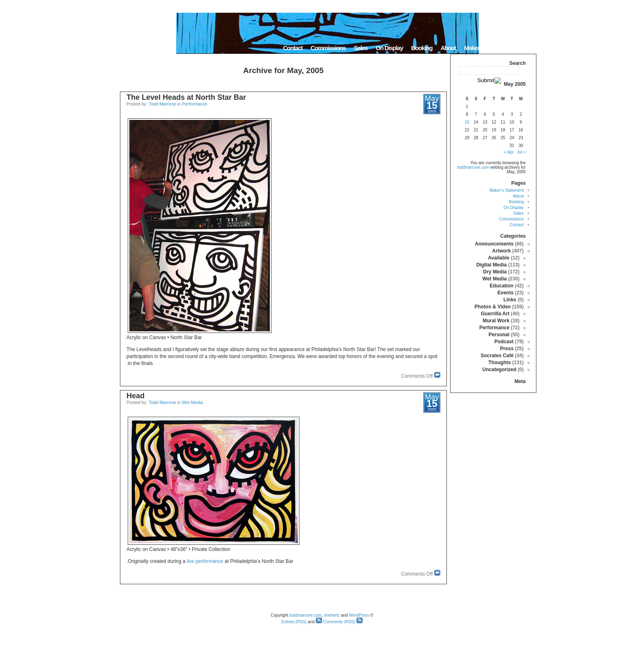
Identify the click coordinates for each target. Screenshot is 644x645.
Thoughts (500, 363)
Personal (499, 335)
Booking (422, 48)
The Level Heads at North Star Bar (186, 97)
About (448, 48)
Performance (195, 104)
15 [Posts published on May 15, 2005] (467, 122)
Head (136, 396)
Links (510, 300)
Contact (293, 48)
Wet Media (192, 402)
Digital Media (492, 265)
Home (526, 48)
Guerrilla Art (495, 314)
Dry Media (495, 272)
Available (499, 258)
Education (501, 286)
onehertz (332, 615)
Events (505, 293)
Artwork (501, 251)
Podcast (504, 342)
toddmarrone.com (473, 167)
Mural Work (496, 321)
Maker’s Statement (487, 48)
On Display (389, 48)
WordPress (359, 615)
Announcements (494, 244)
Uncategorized (499, 370)
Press (507, 349)
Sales (360, 48)
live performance (205, 561)
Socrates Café (497, 356)
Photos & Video (492, 307)
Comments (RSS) (336, 622)
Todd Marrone (162, 104)
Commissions (328, 48)
